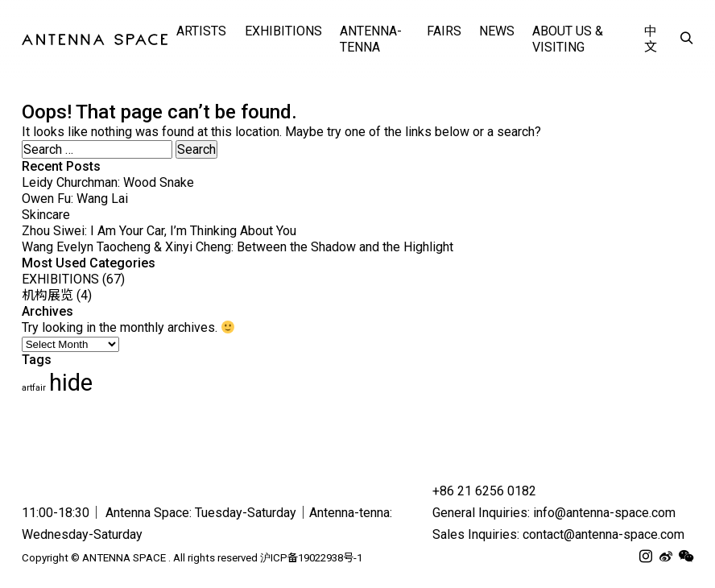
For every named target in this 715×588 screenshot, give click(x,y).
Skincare (46, 215)
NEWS (497, 31)
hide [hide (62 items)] (71, 383)
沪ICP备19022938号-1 (311, 558)
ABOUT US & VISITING (568, 39)
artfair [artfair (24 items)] (34, 388)
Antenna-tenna (371, 39)
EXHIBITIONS (283, 31)
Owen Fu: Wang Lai (75, 199)
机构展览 (48, 295)
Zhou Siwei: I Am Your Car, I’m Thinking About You (159, 231)
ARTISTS (201, 31)
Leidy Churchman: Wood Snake (108, 182)
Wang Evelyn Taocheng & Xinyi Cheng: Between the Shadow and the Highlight (238, 247)
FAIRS (444, 31)
